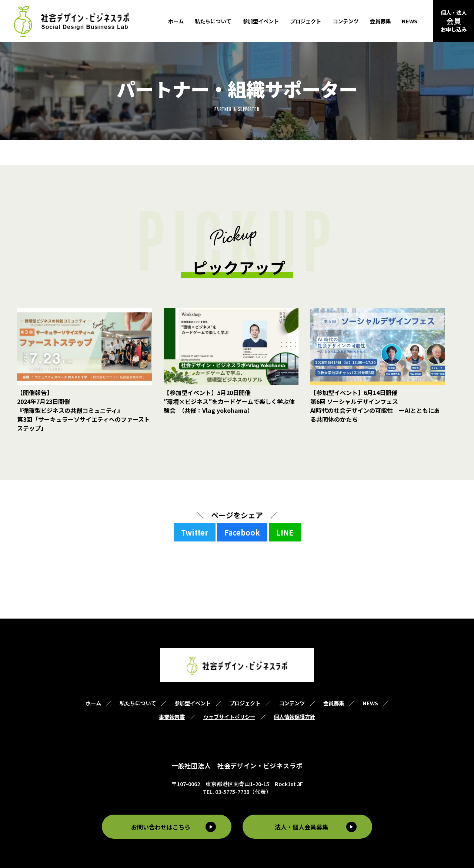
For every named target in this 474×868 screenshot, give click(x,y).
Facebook (242, 532)
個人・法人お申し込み (454, 21)
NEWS (410, 21)
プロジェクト (306, 21)
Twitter (195, 532)
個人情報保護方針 (294, 717)
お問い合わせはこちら (160, 826)
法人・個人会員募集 (303, 826)
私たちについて (213, 21)
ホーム (176, 21)
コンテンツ (346, 21)
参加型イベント (261, 21)
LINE (285, 532)
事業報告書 (172, 717)
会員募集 (380, 21)
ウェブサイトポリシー (229, 717)
